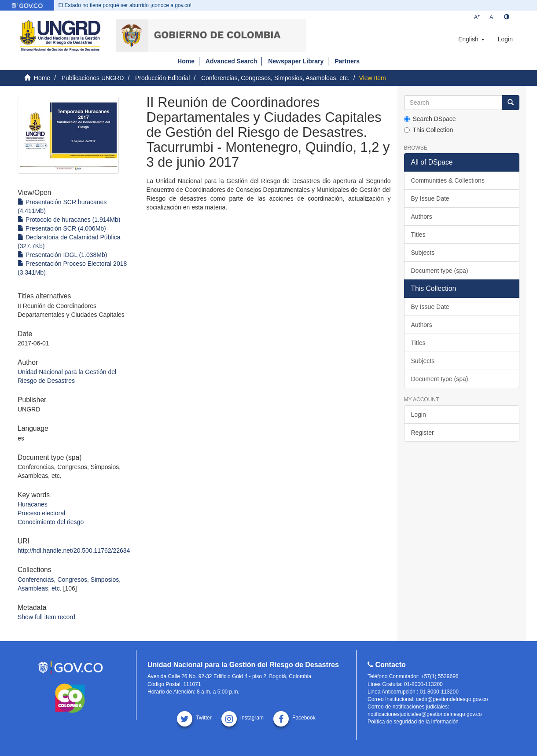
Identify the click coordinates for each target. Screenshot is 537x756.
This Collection (429, 130)
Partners (347, 61)
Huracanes (33, 504)
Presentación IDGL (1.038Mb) (62, 255)
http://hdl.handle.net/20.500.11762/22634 (74, 550)
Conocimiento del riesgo (51, 522)
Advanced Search (232, 61)
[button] (471, 39)
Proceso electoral (41, 513)
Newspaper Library (296, 61)
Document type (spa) (440, 271)
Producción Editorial (163, 78)
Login (419, 415)
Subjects (423, 253)
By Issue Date (430, 198)
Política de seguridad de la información (413, 722)
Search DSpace (430, 119)
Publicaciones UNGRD (93, 78)
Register (423, 433)
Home (186, 61)
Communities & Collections (448, 180)
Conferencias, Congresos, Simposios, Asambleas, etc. (275, 78)
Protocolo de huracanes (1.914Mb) (69, 220)
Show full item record (46, 617)
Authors (422, 217)
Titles (418, 235)
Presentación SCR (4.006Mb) (62, 228)
